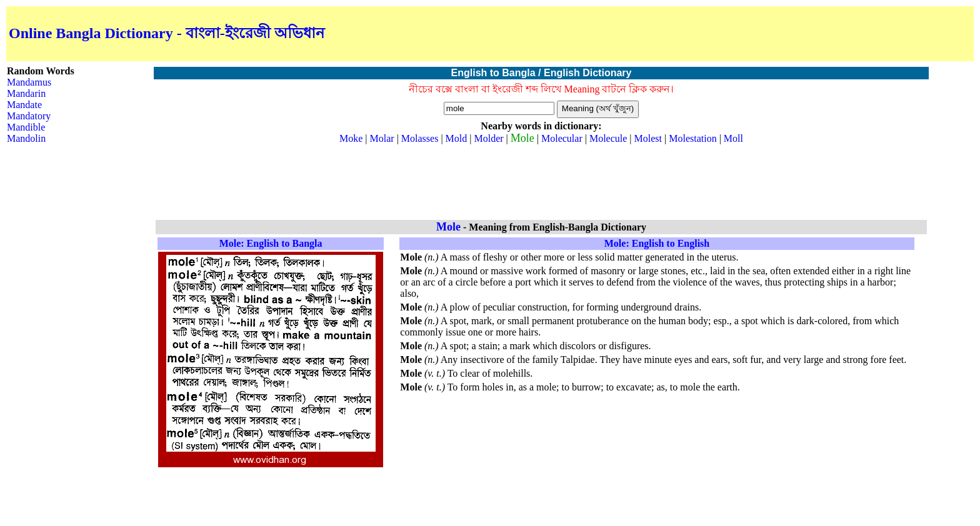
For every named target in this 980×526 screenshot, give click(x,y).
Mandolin (26, 138)
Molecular (562, 138)
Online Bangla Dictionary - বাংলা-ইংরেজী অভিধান (167, 33)
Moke (351, 138)
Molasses (420, 138)
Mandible (26, 127)
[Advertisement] (825, 34)
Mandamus (29, 82)
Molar (382, 138)
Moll (733, 138)
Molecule (608, 138)
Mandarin (26, 93)
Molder (488, 138)
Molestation (692, 138)
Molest (648, 138)
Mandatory (29, 116)
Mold (457, 138)
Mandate (24, 105)
